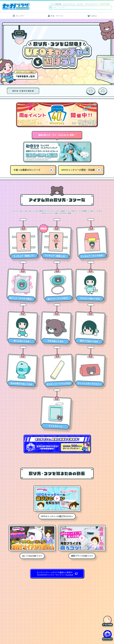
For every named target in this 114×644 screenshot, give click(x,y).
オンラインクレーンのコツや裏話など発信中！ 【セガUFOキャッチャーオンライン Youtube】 (55, 574)
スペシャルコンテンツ (91, 4)
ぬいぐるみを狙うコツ (32, 556)
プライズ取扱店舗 (56, 4)
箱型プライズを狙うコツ (82, 556)
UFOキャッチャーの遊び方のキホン (57, 516)
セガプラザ (16, 6)
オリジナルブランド (69, 4)
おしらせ (80, 4)
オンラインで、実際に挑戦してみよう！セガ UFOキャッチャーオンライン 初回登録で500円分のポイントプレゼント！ (57, 444)
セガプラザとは (105, 4)
